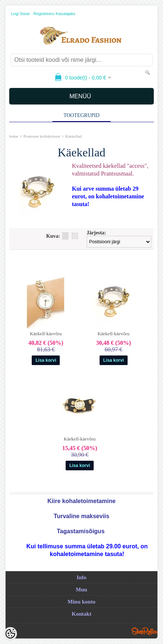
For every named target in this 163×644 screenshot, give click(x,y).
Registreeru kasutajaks (55, 14)
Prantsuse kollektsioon (41, 136)
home (14, 136)
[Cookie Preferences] (10, 634)
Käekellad (74, 136)
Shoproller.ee (145, 631)
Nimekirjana (65, 236)
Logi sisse (20, 14)
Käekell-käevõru (46, 334)
